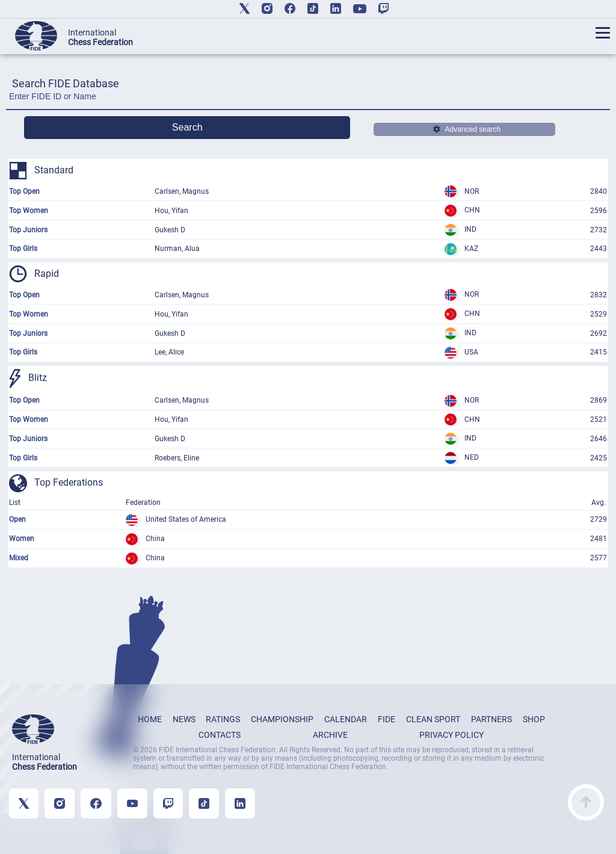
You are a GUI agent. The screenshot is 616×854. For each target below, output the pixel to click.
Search (187, 127)
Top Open (24, 191)
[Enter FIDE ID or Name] (308, 100)
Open (17, 519)
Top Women (29, 211)
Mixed (19, 558)
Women (22, 539)
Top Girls (23, 249)
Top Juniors (28, 230)
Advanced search (467, 129)
